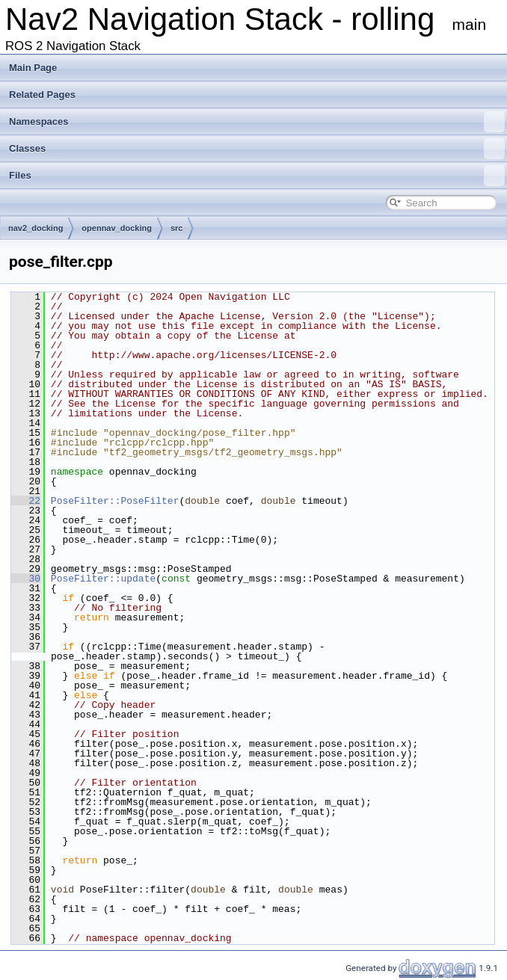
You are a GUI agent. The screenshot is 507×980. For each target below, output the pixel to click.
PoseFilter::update (103, 579)
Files (257, 176)
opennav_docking (117, 228)
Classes (257, 149)
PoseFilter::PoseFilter (115, 501)
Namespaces (257, 122)
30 (26, 579)
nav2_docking (36, 228)
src (177, 228)
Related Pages (42, 95)
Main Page (33, 68)
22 (26, 501)
